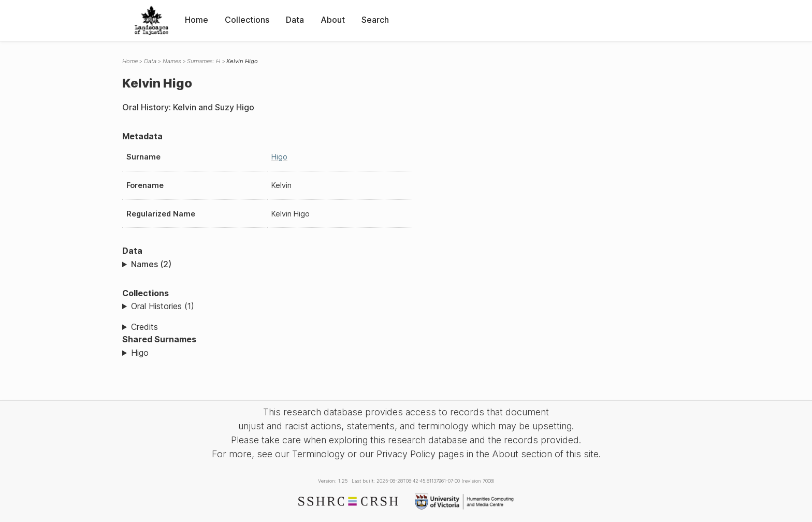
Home (197, 20)
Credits (144, 327)
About (333, 20)
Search (375, 20)
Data (295, 20)
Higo (279, 157)
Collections (247, 20)
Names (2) (151, 264)
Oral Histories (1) (163, 306)
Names (172, 61)
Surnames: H (204, 61)
